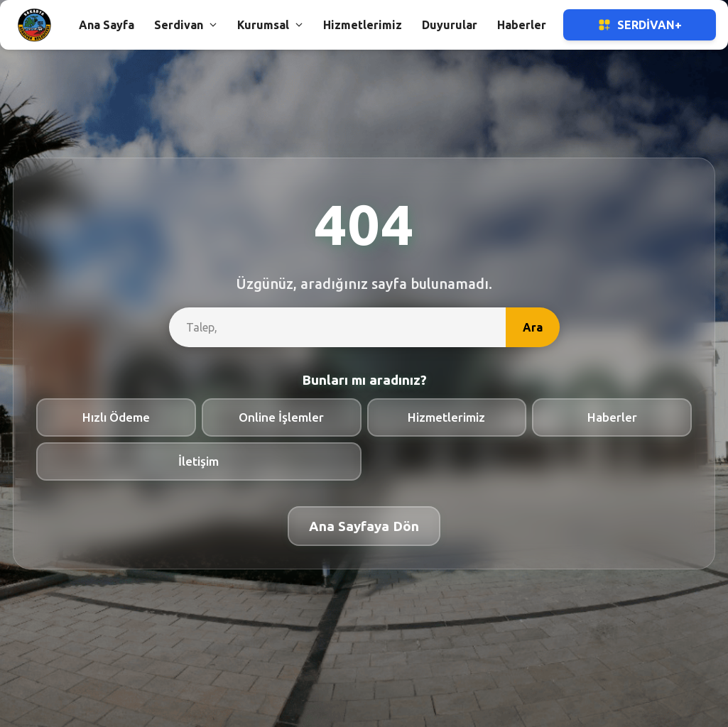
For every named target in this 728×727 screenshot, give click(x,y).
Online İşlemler (281, 417)
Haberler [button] (522, 25)
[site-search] (337, 327)
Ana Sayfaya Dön (364, 526)
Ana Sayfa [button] (107, 25)
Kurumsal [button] (270, 25)
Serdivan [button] (186, 25)
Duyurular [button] (450, 25)
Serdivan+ (640, 25)
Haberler (612, 417)
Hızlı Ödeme (116, 417)
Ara (533, 327)
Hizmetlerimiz (446, 417)
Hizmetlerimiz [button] (363, 25)
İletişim (199, 461)
